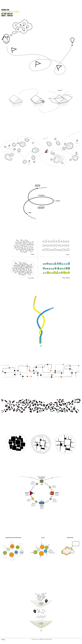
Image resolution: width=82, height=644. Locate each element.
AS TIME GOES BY (7, 14)
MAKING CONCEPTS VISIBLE (10, 12)
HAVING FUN (5, 10)
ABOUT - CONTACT (7, 16)
